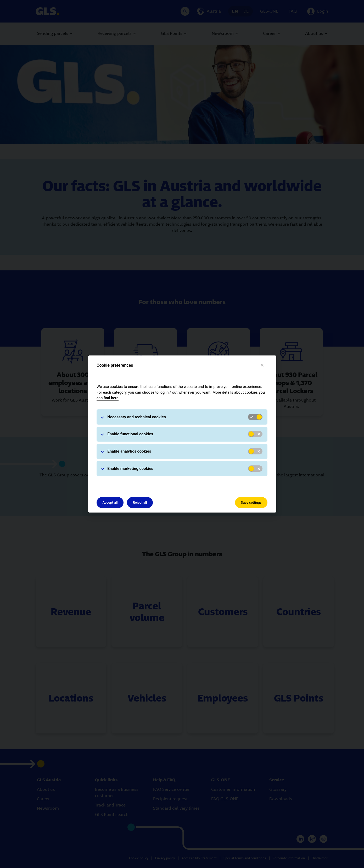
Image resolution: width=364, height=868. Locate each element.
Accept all (110, 502)
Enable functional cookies (130, 434)
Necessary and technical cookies (137, 417)
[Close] (262, 365)
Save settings (251, 502)
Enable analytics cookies (129, 451)
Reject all (140, 502)
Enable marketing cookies (130, 469)
